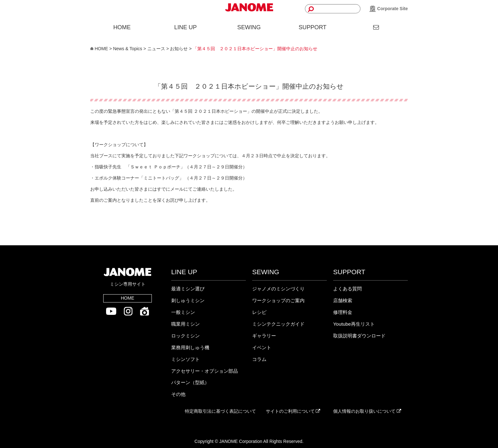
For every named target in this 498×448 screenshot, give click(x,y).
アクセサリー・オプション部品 (205, 371)
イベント (262, 347)
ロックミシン (185, 336)
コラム (259, 359)
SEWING (249, 27)
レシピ (259, 312)
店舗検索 (343, 300)
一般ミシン (183, 312)
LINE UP (186, 27)
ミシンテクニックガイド (278, 324)
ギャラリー (264, 336)
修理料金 (343, 312)
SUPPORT (313, 27)
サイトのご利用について (293, 411)
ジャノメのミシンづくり (278, 289)
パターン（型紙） (190, 382)
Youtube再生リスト (354, 324)
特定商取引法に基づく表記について (220, 411)
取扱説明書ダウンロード (359, 336)
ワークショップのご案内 (278, 300)
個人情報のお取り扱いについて (367, 411)
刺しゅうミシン (188, 300)
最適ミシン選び (188, 289)
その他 (178, 394)
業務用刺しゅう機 (190, 347)
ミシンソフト (185, 359)
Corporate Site (389, 9)
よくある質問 (347, 289)
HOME (122, 27)
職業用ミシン (185, 324)
